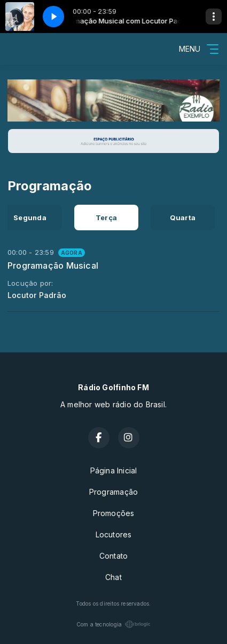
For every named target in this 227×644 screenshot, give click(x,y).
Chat (113, 577)
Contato (113, 556)
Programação (113, 492)
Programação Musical (53, 265)
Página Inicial (114, 470)
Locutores (114, 534)
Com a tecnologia (113, 624)
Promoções (114, 513)
